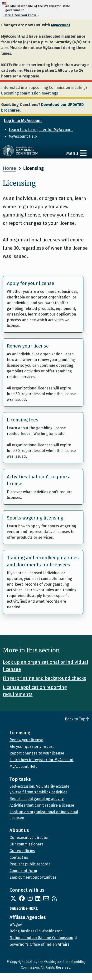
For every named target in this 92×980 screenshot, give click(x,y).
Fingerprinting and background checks (44, 678)
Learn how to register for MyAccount (41, 130)
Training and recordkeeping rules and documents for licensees (43, 561)
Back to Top (77, 719)
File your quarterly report (32, 747)
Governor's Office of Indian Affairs (39, 944)
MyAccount (61, 25)
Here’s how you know (20, 15)
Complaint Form (23, 871)
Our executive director (29, 838)
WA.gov (16, 924)
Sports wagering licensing (35, 518)
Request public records (30, 864)
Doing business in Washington (36, 931)
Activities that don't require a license (39, 480)
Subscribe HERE (24, 908)
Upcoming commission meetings (30, 93)
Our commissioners (27, 844)
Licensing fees (23, 420)
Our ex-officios (22, 851)
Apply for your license (31, 283)
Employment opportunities (33, 877)
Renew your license (28, 346)
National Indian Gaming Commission (44, 938)
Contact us (19, 857)
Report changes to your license (37, 753)
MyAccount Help (23, 136)
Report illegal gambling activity (37, 799)
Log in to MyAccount (23, 121)
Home (9, 168)
